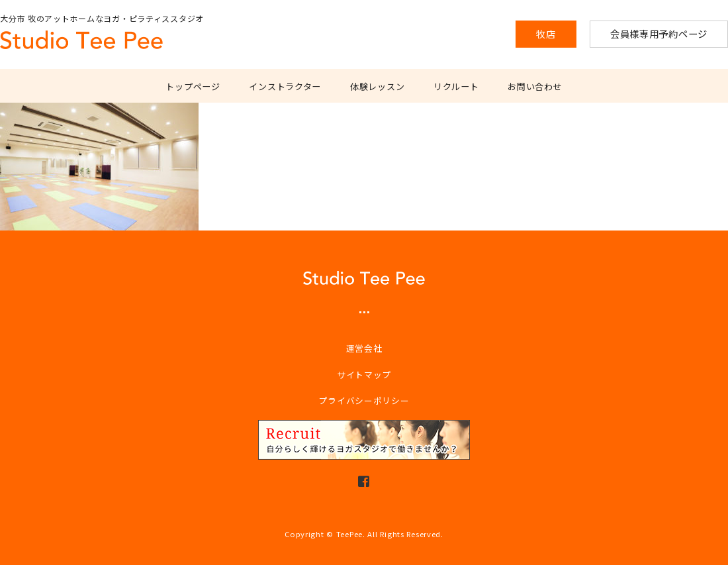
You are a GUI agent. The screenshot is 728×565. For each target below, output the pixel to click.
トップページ (193, 86)
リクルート (456, 86)
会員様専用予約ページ (659, 33)
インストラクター (285, 86)
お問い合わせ (535, 86)
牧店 (546, 33)
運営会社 (364, 348)
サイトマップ (364, 375)
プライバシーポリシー (364, 400)
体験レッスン (377, 86)
